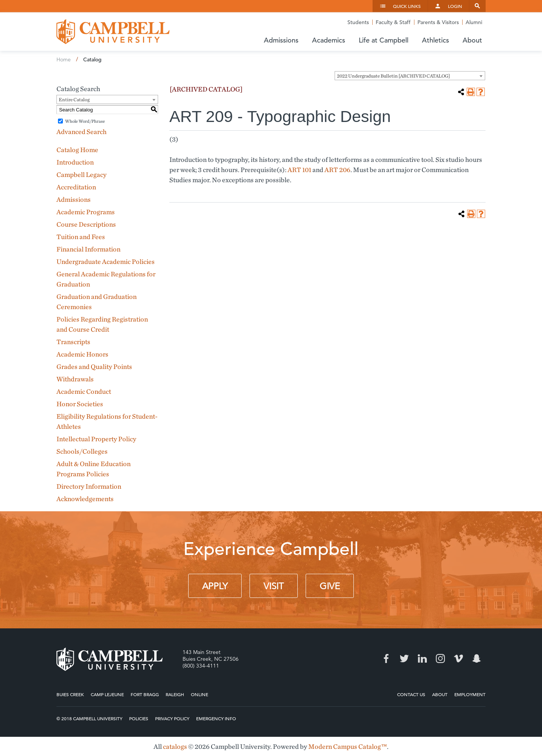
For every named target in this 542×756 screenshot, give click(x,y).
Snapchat (477, 658)
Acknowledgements (85, 499)
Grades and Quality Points (94, 367)
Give (330, 586)
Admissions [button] (281, 40)
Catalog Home (77, 150)
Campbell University (113, 32)
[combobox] (410, 76)
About (440, 694)
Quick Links (407, 6)
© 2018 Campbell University (89, 718)
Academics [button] (329, 40)
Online (199, 694)
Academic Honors (82, 354)
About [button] (472, 40)
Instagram (440, 658)
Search (477, 6)
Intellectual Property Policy (96, 439)
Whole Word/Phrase (85, 121)
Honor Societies (80, 404)
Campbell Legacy (81, 175)
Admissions (74, 199)
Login (455, 6)
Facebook (386, 658)
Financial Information (88, 249)
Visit (274, 586)
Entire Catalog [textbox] (74, 100)
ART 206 (337, 170)
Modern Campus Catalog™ (348, 746)
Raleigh (175, 694)
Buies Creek (70, 694)
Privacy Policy (172, 718)
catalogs (175, 746)
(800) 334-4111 (201, 666)
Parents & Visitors (438, 22)
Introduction (75, 162)
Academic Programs (86, 212)
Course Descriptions (86, 224)
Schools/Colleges (82, 451)
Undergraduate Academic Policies (106, 261)
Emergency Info (216, 718)
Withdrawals (75, 379)
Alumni (474, 22)
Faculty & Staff (393, 22)
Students (358, 22)
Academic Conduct (84, 391)
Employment (470, 694)
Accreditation (76, 187)
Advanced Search (81, 132)
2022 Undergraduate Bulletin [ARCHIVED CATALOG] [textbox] (393, 76)
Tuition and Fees (81, 237)
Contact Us (411, 694)
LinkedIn (422, 658)
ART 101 (299, 170)
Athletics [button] (435, 40)
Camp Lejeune (107, 694)
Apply (215, 586)
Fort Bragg (145, 694)
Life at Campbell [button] (384, 40)
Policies (139, 718)
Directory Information (89, 486)
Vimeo (458, 658)
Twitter (404, 658)
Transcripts (73, 342)
